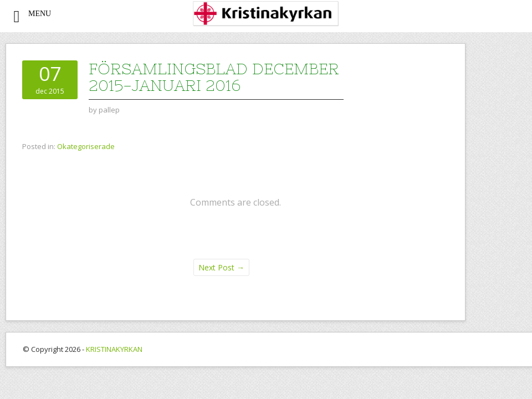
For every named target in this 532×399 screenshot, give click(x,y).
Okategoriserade (86, 146)
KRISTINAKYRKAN (114, 349)
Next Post (221, 267)
